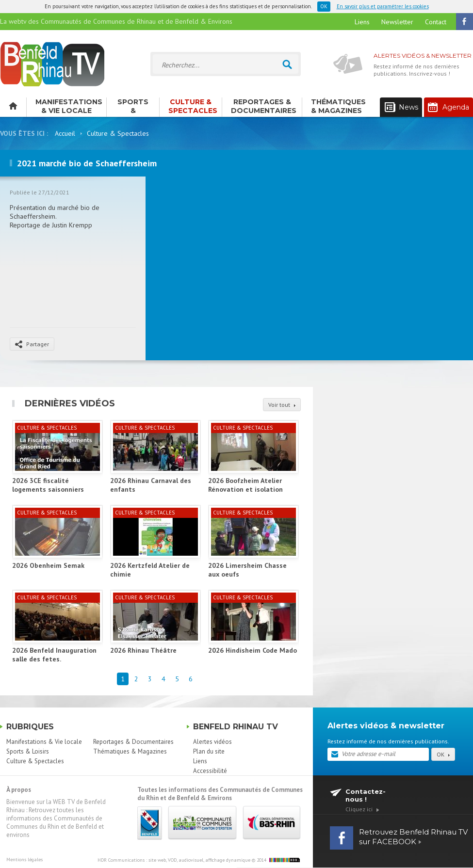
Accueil (65, 133)
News (401, 107)
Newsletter (397, 22)
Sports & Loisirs (133, 107)
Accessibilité (210, 771)
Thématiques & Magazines (338, 106)
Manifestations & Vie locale (69, 106)
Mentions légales (24, 860)
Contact (436, 22)
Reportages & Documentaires (264, 106)
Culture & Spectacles (193, 106)
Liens (362, 22)
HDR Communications (174, 860)
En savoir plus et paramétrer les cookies (383, 6)
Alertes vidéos (212, 742)
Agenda (449, 107)
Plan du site (209, 751)
